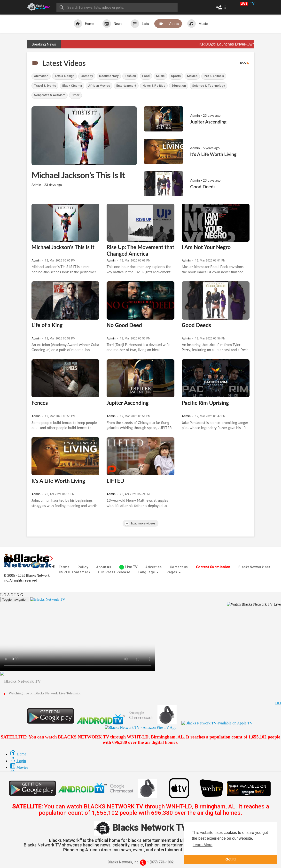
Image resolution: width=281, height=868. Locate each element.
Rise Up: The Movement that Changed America (140, 250)
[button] (222, 7)
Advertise (154, 567)
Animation (41, 76)
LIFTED (115, 481)
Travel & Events (45, 86)
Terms (64, 567)
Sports (176, 76)
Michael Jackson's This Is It (63, 247)
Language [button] (148, 572)
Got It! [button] (231, 859)
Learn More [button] (203, 845)
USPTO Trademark (75, 572)
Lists (140, 24)
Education (179, 86)
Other (75, 95)
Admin (36, 261)
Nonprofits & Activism (50, 95)
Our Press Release (114, 572)
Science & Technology (208, 86)
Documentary (109, 76)
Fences (40, 403)
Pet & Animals (214, 76)
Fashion (130, 76)
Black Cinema (72, 86)
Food (146, 76)
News (112, 24)
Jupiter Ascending (128, 403)
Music (197, 24)
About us (104, 567)
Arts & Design (64, 76)
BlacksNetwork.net (254, 567)
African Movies (99, 86)
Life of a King (47, 325)
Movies (192, 76)
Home (84, 24)
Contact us (179, 567)
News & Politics (154, 86)
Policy (83, 567)
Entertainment (126, 86)
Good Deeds (196, 325)
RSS (245, 63)
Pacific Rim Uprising (205, 403)
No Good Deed (124, 325)
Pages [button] (174, 572)
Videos (168, 24)
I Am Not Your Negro (206, 247)
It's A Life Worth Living (58, 481)
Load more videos (140, 523)
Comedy (87, 76)
